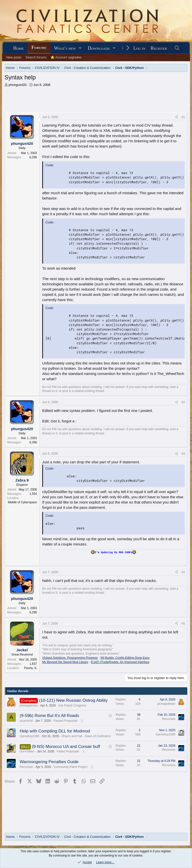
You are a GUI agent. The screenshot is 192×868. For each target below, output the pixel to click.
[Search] (177, 48)
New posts (14, 57)
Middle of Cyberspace (22, 502)
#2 (183, 402)
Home (18, 48)
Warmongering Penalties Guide (49, 762)
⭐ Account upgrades (66, 57)
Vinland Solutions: (70, 658)
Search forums (36, 57)
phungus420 (17, 85)
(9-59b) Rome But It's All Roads (49, 716)
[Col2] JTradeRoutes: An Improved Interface (120, 662)
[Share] (176, 117)
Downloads (99, 48)
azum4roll (26, 721)
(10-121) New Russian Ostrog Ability (73, 700)
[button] (80, 48)
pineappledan (29, 705)
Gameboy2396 (30, 736)
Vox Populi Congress (72, 705)
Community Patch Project (70, 767)
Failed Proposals (68, 751)
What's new (65, 48)
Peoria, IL (30, 668)
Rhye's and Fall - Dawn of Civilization (86, 736)
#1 (183, 117)
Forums (39, 47)
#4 (183, 572)
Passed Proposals (65, 721)
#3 (183, 454)
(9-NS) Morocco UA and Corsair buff (66, 747)
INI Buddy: (125, 658)
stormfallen (27, 751)
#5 (183, 624)
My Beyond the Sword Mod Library (65, 662)
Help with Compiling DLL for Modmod (55, 731)
